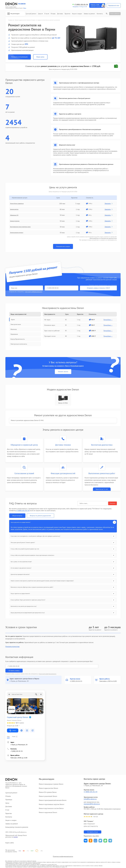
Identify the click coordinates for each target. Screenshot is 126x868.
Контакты (100, 14)
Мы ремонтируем (15, 14)
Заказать (109, 204)
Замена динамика (18, 222)
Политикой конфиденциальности (48, 670)
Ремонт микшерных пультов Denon (51, 780)
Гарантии (67, 14)
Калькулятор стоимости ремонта (17, 823)
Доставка (60, 14)
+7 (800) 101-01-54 (81, 4)
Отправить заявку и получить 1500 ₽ (67, 289)
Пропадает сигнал (50, 337)
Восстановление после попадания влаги (26, 228)
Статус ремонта (115, 14)
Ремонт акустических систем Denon (51, 804)
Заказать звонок (63, 375)
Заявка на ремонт (89, 14)
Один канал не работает (52, 331)
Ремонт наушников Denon (48, 808)
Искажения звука (50, 326)
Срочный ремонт (31, 14)
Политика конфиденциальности (63, 855)
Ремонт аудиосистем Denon (48, 784)
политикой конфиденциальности (34, 292)
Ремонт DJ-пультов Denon (48, 788)
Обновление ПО (18, 216)
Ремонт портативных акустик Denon (51, 800)
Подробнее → (108, 320)
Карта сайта (10, 839)
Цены (40, 14)
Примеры (9, 795)
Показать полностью (12, 647)
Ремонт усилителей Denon (48, 792)
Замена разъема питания (21, 233)
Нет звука (47, 320)
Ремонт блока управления (21, 204)
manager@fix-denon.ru (92, 800)
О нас (47, 14)
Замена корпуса (18, 210)
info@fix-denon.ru (90, 795)
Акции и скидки (77, 14)
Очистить (113, 509)
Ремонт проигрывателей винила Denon (53, 796)
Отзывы (53, 14)
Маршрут (13, 726)
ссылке (16, 833)
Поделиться (86, 836)
